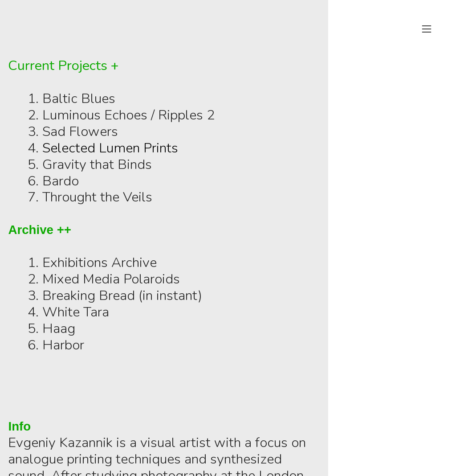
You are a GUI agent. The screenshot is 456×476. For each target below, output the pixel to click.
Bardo (61, 181)
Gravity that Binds (97, 164)
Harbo (61, 345)
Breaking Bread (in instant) (122, 295)
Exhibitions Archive (101, 263)
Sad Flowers (80, 131)
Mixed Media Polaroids (111, 279)
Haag (59, 328)
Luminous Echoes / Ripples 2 (130, 115)
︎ (427, 29)
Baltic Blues (79, 98)
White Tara (76, 312)
